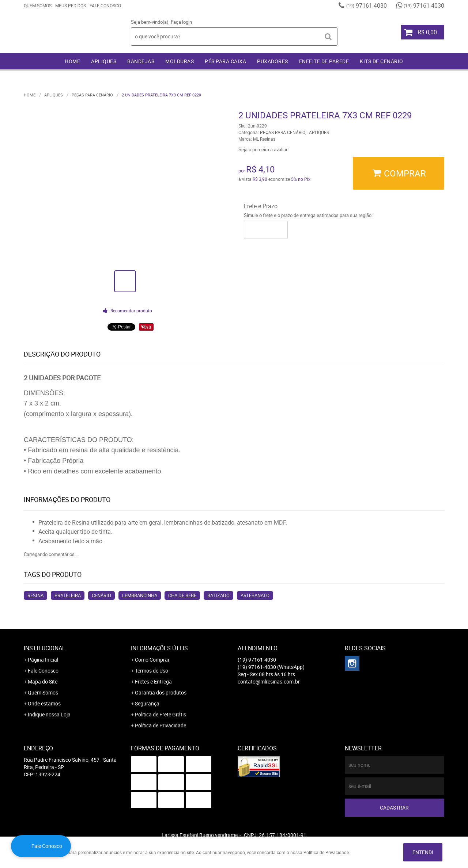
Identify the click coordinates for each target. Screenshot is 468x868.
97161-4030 (367, 5)
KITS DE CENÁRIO (382, 61)
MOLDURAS (180, 61)
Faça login (181, 22)
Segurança (147, 703)
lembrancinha (140, 595)
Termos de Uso (152, 671)
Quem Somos (38, 5)
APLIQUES (104, 61)
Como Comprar (152, 660)
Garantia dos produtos (161, 692)
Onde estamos (44, 703)
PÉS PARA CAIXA (225, 61)
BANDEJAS (141, 61)
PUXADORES (273, 61)
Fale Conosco (105, 5)
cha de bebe (182, 595)
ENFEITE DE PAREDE (324, 61)
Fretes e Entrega (153, 682)
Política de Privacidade (161, 725)
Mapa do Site (43, 682)
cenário (101, 595)
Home (72, 61)
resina (35, 595)
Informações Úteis (159, 648)
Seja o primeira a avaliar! (263, 149)
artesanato (255, 595)
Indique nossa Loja (49, 714)
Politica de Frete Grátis (161, 714)
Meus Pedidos (71, 5)
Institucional (45, 648)
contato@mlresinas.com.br (269, 682)
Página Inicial (43, 660)
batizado (218, 595)
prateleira (68, 595)
